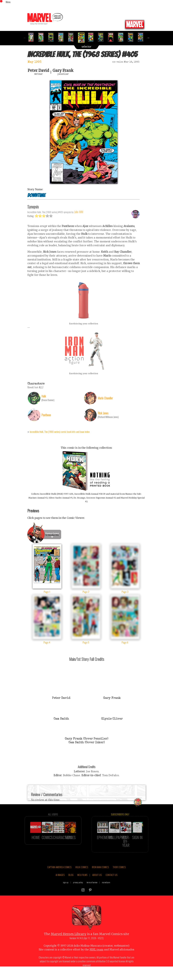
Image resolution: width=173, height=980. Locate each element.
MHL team (96, 957)
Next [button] (148, 38)
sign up (66, 890)
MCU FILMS (82, 883)
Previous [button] (25, 38)
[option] (32, 37)
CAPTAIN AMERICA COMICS (59, 875)
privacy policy (78, 890)
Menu (8, 2)
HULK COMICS (82, 875)
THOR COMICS (119, 875)
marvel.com (106, 890)
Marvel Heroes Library (69, 942)
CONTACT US (112, 883)
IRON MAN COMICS (100, 875)
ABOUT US (97, 883)
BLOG (71, 883)
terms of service (92, 890)
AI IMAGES (60, 883)
